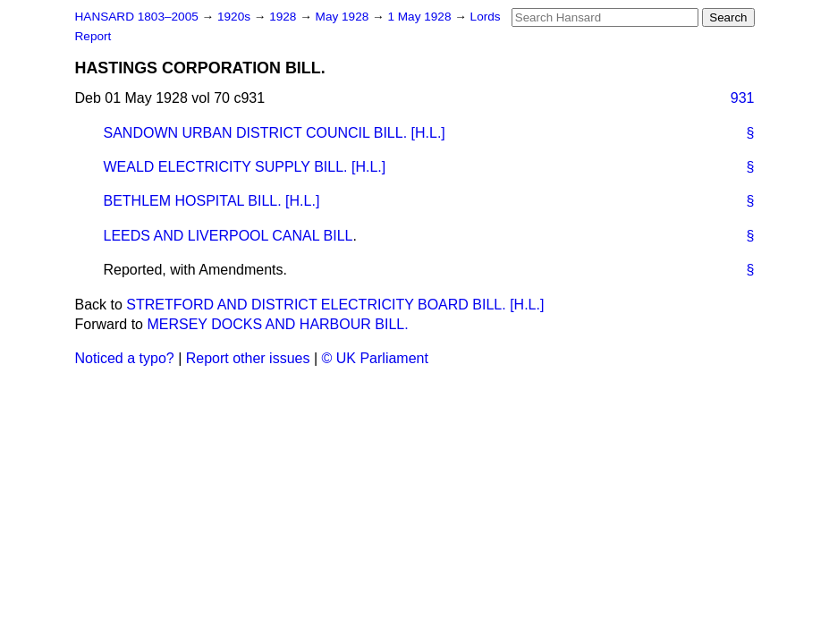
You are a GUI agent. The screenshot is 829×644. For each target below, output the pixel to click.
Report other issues (248, 358)
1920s (236, 17)
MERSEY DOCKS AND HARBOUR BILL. (277, 324)
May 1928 (344, 17)
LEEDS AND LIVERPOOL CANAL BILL (228, 236)
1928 (284, 17)
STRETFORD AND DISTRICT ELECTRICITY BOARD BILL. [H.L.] (335, 305)
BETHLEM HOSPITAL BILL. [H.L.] (212, 201)
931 (743, 98)
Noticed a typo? (125, 358)
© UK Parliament (375, 358)
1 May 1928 (421, 17)
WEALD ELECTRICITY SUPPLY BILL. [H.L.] (245, 167)
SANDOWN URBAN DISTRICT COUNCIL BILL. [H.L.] (275, 133)
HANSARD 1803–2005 (137, 17)
